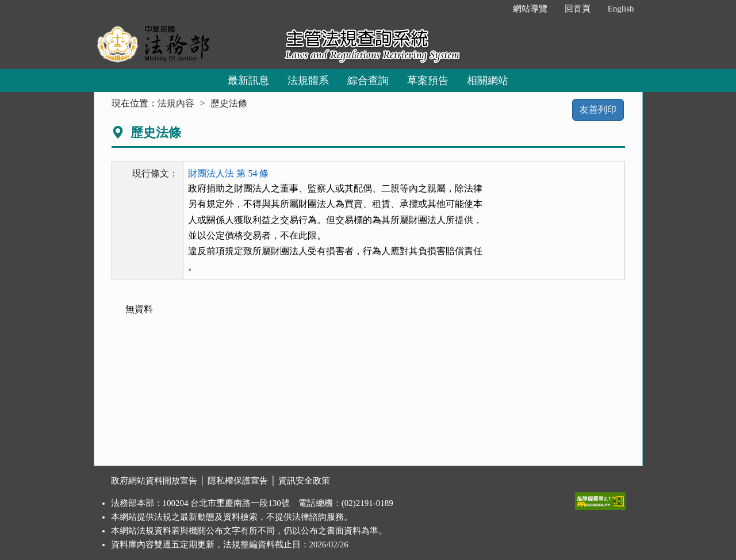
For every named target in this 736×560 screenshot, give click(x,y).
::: (492, 9)
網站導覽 (530, 9)
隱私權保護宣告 (238, 481)
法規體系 (308, 80)
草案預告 (428, 80)
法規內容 (176, 103)
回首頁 (578, 9)
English (621, 9)
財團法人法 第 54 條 (228, 173)
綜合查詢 (368, 80)
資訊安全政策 (304, 481)
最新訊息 (248, 80)
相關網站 (488, 80)
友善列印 (598, 110)
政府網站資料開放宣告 (154, 481)
